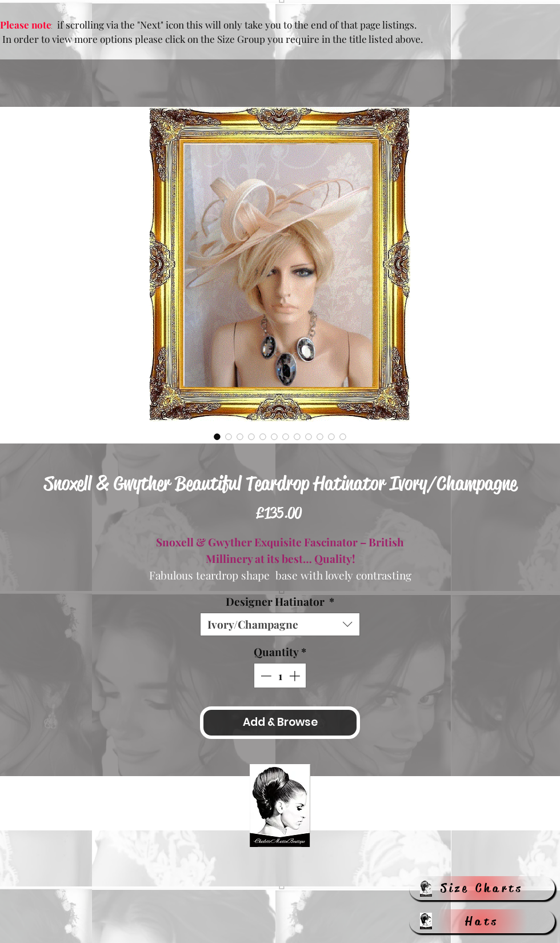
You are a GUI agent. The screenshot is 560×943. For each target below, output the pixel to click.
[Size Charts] (482, 888)
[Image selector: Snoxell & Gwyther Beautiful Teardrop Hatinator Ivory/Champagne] (217, 437)
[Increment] (296, 676)
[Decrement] (265, 676)
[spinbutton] (280, 676)
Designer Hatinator (280, 602)
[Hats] (482, 921)
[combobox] (280, 624)
